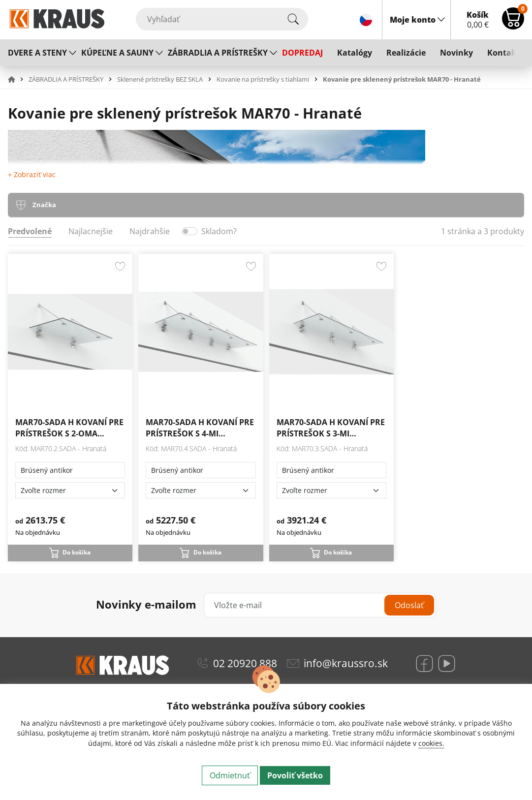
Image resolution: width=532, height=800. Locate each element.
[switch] (189, 231)
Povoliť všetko (295, 775)
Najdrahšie (150, 231)
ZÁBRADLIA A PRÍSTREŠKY (218, 53)
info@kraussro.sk (346, 663)
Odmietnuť (230, 775)
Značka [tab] (44, 205)
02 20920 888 (245, 663)
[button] (17, 79)
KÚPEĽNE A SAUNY (117, 53)
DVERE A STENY (37, 53)
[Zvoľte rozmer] (70, 490)
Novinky (456, 53)
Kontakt (503, 53)
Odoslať (409, 605)
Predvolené (30, 231)
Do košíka (77, 552)
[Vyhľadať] (222, 19)
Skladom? (219, 231)
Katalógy (355, 53)
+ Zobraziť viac (32, 174)
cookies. (431, 743)
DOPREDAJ (302, 53)
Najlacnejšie (91, 231)
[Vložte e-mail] (320, 605)
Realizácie (406, 53)
